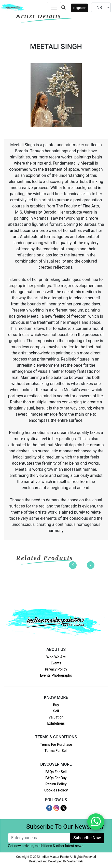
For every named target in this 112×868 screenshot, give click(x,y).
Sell (56, 711)
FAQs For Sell (56, 772)
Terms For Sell (56, 751)
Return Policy (56, 784)
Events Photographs (56, 675)
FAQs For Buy (56, 778)
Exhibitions (56, 723)
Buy (56, 705)
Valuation (56, 717)
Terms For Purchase (56, 745)
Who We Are (56, 657)
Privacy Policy (56, 669)
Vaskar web (75, 861)
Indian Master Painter (55, 857)
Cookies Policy (56, 790)
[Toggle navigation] (54, 7)
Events (56, 663)
